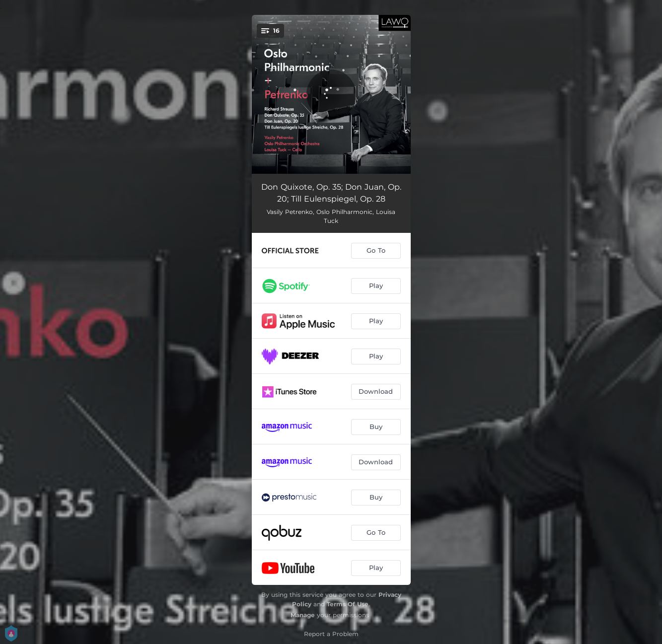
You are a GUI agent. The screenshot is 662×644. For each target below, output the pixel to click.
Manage (303, 615)
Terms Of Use (348, 604)
